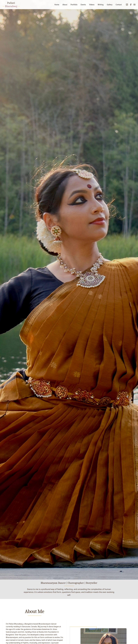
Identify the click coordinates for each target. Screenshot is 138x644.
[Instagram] (127, 5)
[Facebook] (131, 5)
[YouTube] (134, 5)
